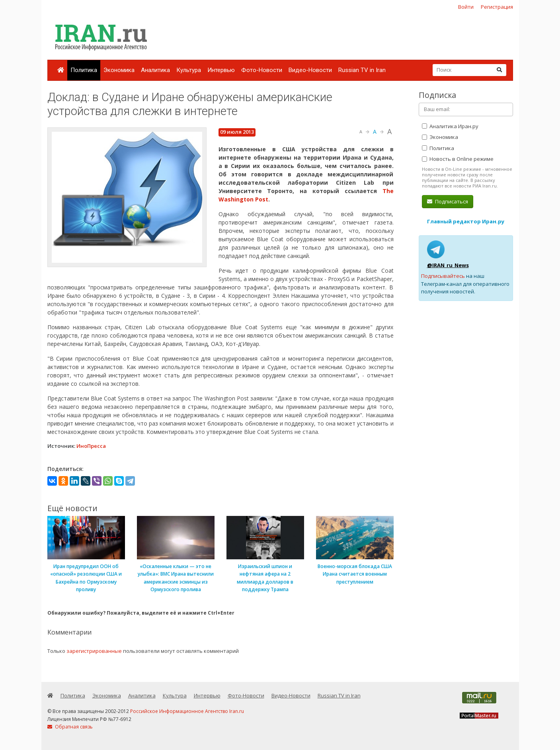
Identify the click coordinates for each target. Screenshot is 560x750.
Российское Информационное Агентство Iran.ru (187, 711)
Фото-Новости (262, 70)
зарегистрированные (94, 651)
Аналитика (155, 70)
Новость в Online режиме (458, 159)
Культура (189, 70)
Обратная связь (70, 727)
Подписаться (448, 201)
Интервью (221, 70)
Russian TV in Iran (362, 70)
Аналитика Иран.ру (450, 126)
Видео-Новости (310, 70)
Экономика (119, 70)
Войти (466, 7)
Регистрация (497, 7)
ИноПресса (91, 446)
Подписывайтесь (443, 276)
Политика (84, 70)
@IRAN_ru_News (448, 265)
